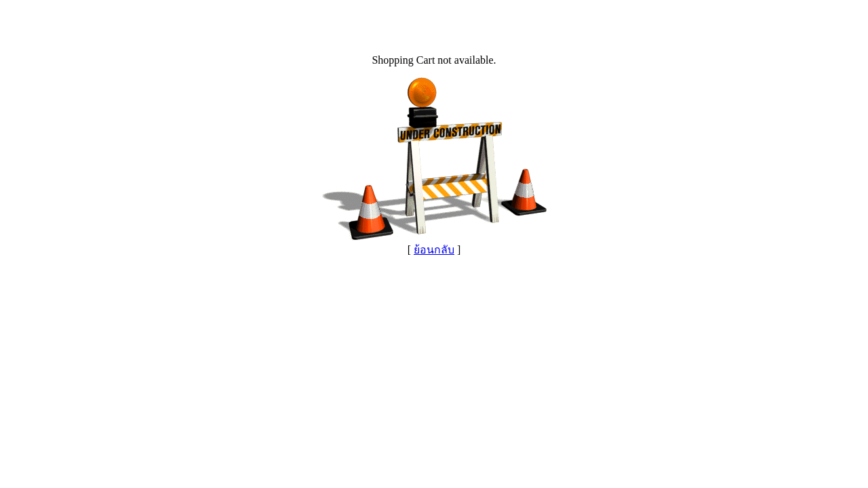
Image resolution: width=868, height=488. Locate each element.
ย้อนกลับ (434, 250)
